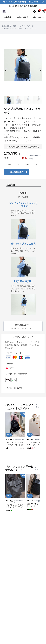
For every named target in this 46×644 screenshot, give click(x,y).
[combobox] (13, 164)
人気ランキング (38, 17)
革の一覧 (5, 28)
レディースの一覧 (27, 26)
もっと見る (38, 407)
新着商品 (8, 17)
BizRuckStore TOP (9, 26)
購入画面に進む (19, 172)
